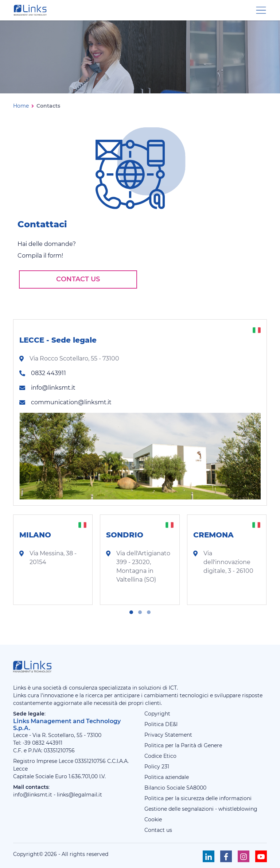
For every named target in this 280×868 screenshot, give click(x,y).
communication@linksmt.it (71, 402)
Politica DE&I (161, 724)
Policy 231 (157, 767)
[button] (131, 612)
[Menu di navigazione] (261, 10)
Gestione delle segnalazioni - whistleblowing (201, 809)
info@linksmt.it (53, 388)
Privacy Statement (168, 735)
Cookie (153, 819)
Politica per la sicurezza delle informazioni (198, 798)
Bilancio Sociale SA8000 (175, 788)
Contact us (78, 279)
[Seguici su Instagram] (244, 856)
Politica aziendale (167, 777)
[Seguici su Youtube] (261, 856)
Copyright (157, 714)
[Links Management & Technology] (32, 10)
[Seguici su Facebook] (226, 856)
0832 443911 (48, 373)
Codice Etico (160, 756)
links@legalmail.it (79, 795)
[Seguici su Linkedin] (209, 856)
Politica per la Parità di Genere (183, 745)
